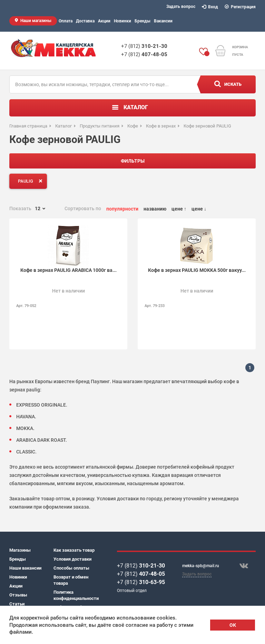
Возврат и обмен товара (71, 580)
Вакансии (163, 21)
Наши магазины (36, 21)
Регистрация (240, 7)
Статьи (17, 604)
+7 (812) (144, 46)
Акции (104, 21)
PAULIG (32, 181)
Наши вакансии (25, 568)
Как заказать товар (74, 550)
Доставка (85, 21)
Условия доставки (72, 559)
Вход (210, 7)
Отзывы (18, 595)
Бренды (143, 21)
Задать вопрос (181, 7)
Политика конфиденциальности (76, 595)
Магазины (20, 550)
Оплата (66, 21)
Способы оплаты (71, 568)
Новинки (122, 21)
